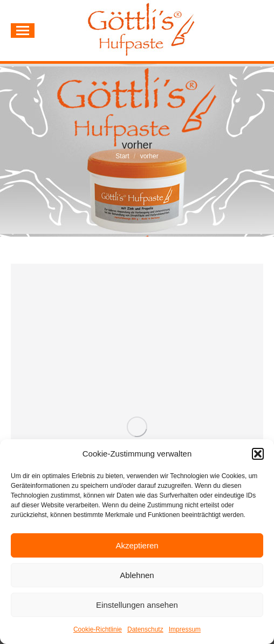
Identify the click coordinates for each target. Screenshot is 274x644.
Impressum (185, 629)
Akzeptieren (137, 545)
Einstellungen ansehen (137, 605)
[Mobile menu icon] (23, 31)
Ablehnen (137, 575)
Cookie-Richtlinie (98, 629)
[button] (258, 454)
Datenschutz (145, 629)
